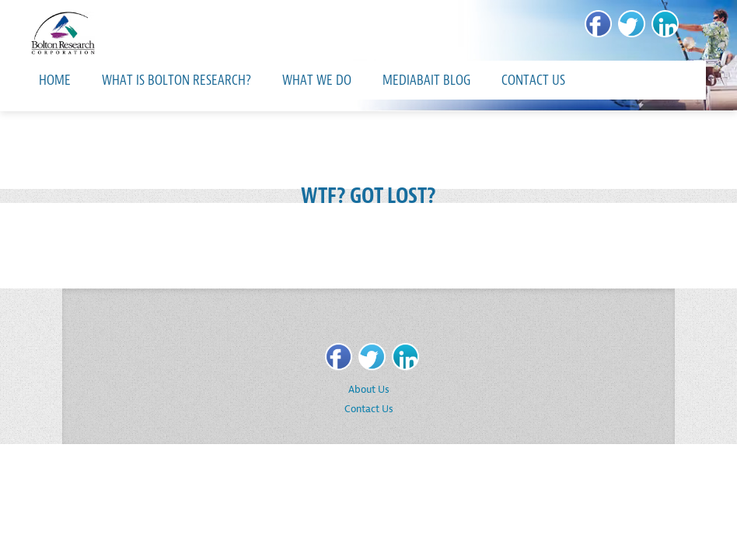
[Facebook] (598, 24)
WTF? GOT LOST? (368, 196)
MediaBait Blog (426, 80)
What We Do (317, 80)
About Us (369, 389)
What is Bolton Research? (176, 80)
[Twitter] (632, 24)
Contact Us (533, 80)
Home (55, 80)
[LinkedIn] (665, 24)
